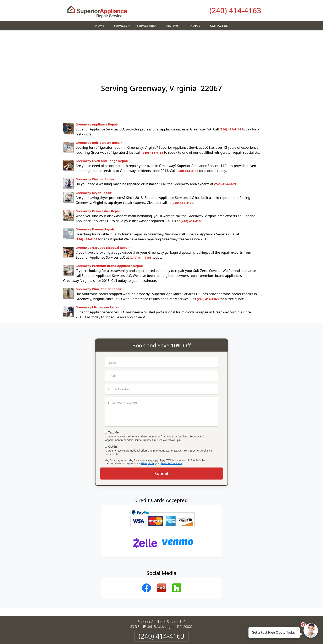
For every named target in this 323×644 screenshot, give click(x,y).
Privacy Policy (148, 427)
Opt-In (113, 410)
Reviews (172, 26)
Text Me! (114, 396)
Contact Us (219, 26)
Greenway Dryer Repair (94, 156)
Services (123, 27)
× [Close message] (298, 629)
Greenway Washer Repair (95, 142)
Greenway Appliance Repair (97, 88)
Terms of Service (193, 635)
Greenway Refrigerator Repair (99, 106)
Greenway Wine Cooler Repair (99, 252)
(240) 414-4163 (235, 10)
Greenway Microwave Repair (98, 271)
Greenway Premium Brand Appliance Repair (109, 229)
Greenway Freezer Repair (95, 193)
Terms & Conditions (172, 427)
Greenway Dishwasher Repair (98, 174)
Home (100, 26)
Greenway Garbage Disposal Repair (103, 211)
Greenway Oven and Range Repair (102, 124)
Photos (194, 26)
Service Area (147, 26)
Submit (161, 437)
